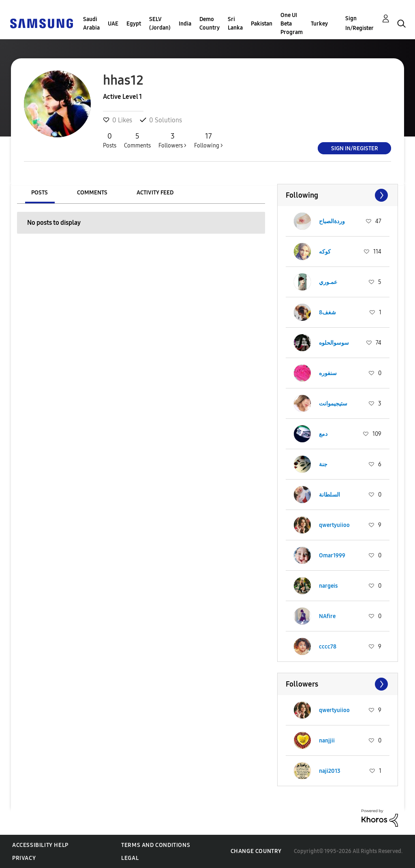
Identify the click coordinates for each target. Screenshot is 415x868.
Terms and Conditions (156, 845)
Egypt (134, 24)
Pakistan (262, 24)
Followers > (172, 140)
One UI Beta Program (292, 24)
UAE (113, 24)
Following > (209, 140)
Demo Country (210, 23)
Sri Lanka (235, 23)
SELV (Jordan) (160, 23)
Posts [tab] (40, 193)
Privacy (24, 858)
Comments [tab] (92, 193)
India (185, 24)
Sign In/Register (359, 23)
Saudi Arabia (91, 23)
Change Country (256, 851)
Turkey (319, 24)
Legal (130, 858)
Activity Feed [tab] (155, 193)
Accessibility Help (40, 845)
